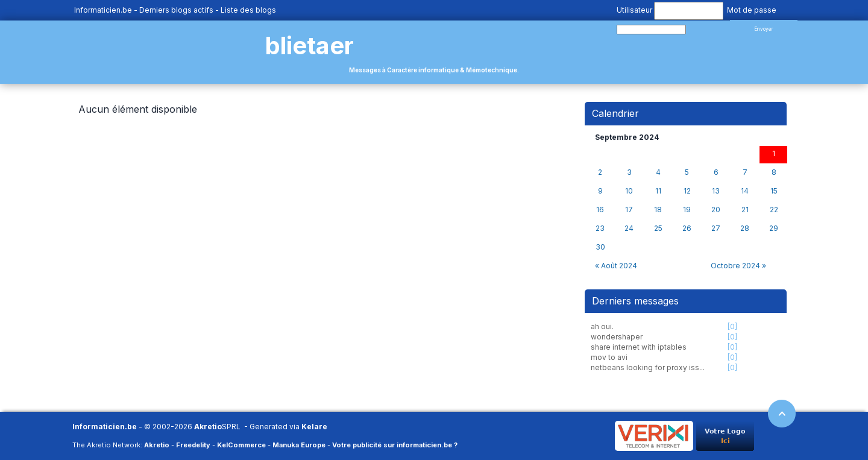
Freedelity (193, 445)
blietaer (310, 46)
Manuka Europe (299, 445)
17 (629, 210)
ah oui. (602, 326)
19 (687, 210)
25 (658, 228)
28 (745, 228)
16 (600, 210)
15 (774, 191)
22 (774, 210)
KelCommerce (241, 445)
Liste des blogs (248, 10)
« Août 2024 (616, 266)
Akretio (208, 427)
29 (774, 228)
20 (716, 210)
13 (716, 191)
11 (658, 191)
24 (629, 228)
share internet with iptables (639, 347)
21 (745, 210)
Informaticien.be (103, 10)
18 (658, 210)
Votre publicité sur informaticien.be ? (395, 445)
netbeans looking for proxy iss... (648, 367)
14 (745, 191)
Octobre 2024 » (738, 266)
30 (600, 247)
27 (716, 228)
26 (687, 228)
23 (600, 228)
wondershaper (617, 337)
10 (629, 191)
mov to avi (609, 357)
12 (687, 191)
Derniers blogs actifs (176, 10)
